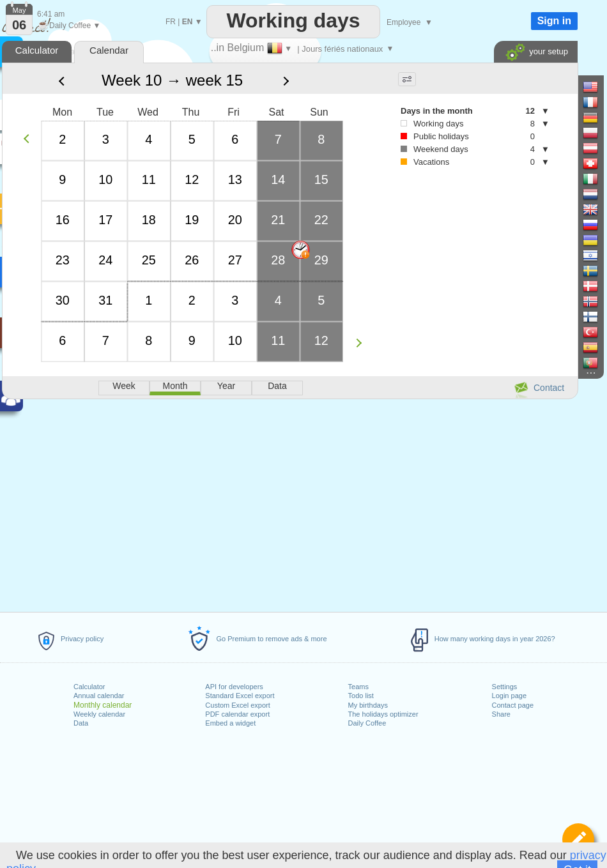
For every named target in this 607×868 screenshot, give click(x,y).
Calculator (89, 687)
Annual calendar (99, 696)
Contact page (513, 705)
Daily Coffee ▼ (69, 26)
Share (501, 714)
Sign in (554, 21)
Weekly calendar (99, 714)
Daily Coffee (367, 723)
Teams (358, 687)
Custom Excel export (237, 705)
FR (171, 22)
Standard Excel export (240, 696)
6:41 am (51, 14)
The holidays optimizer (383, 714)
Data (81, 723)
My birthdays (368, 705)
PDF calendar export (237, 714)
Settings (505, 687)
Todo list (361, 696)
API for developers (234, 687)
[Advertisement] (289, 503)
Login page (509, 696)
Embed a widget (230, 723)
